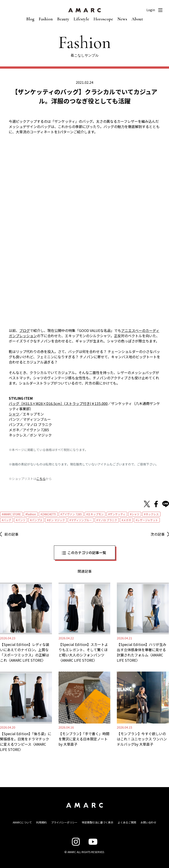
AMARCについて (22, 822)
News (122, 19)
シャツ (135, 514)
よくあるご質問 (127, 822)
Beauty (63, 19)
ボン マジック (57, 520)
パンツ (21, 520)
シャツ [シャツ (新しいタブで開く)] (14, 414)
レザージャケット (148, 520)
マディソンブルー (81, 520)
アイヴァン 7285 (72, 514)
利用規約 (41, 822)
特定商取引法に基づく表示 (98, 822)
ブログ (25, 330)
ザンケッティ (118, 514)
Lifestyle (81, 19)
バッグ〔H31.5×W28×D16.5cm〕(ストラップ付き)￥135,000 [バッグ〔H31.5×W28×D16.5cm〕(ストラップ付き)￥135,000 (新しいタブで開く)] (58, 403)
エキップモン (96, 514)
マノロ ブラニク (108, 520)
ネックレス (152, 514)
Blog (30, 19)
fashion (31, 514)
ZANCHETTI (49, 514)
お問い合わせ (148, 822)
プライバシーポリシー (64, 822)
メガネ (127, 520)
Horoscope (103, 19)
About (137, 19)
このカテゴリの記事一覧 (87, 553)
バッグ (7, 520)
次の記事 (158, 534)
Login (151, 10)
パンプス (37, 520)
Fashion (46, 19)
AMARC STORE (12, 514)
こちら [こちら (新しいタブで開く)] (41, 479)
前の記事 (11, 534)
